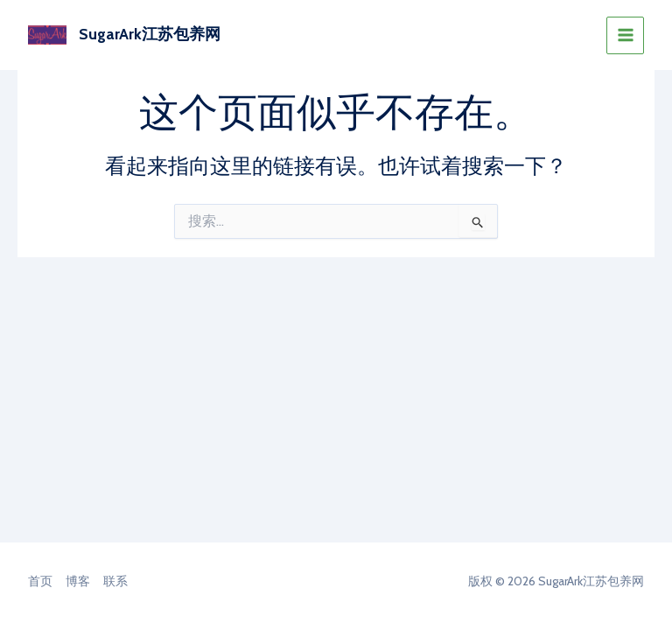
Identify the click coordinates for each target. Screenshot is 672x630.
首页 (40, 581)
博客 (78, 581)
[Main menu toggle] (625, 35)
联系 (115, 581)
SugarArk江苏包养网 (150, 34)
